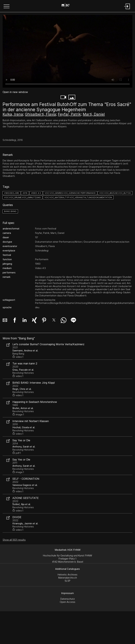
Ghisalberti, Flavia (40, 114)
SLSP (67, 581)
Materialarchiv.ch (68, 578)
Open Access (67, 602)
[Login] (127, 9)
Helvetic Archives (67, 575)
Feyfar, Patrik (69, 114)
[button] (7, 7)
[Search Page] (67, 6)
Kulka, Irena (13, 114)
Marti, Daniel (94, 114)
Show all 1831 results (14, 540)
